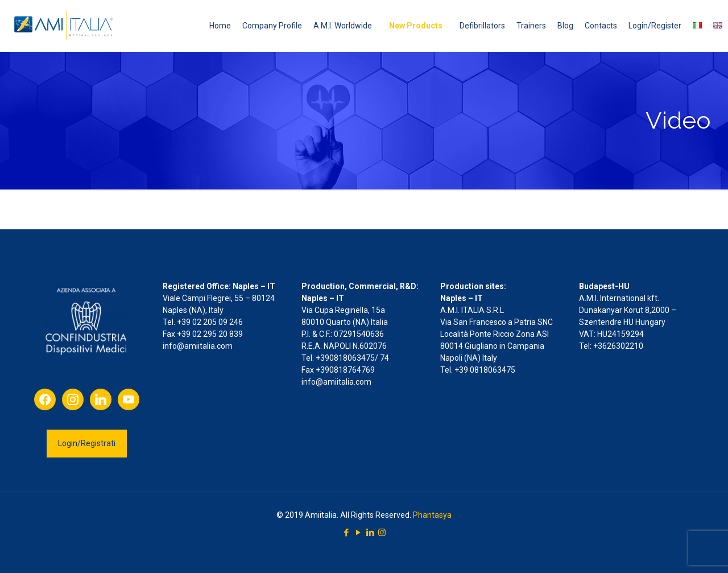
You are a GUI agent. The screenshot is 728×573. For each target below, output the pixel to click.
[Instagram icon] (382, 533)
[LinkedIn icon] (370, 533)
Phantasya (432, 515)
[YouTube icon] (358, 533)
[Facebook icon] (346, 533)
